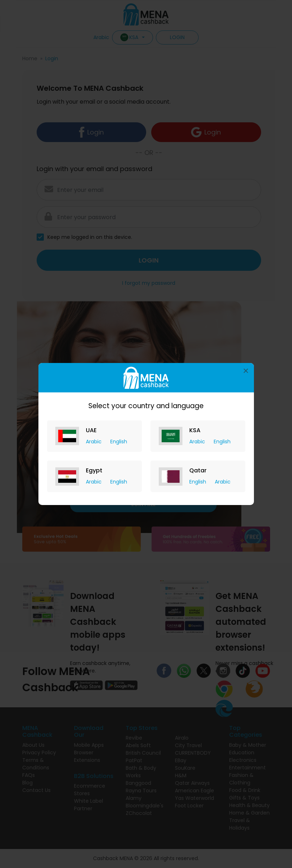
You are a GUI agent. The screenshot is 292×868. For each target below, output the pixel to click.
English (119, 442)
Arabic (94, 442)
